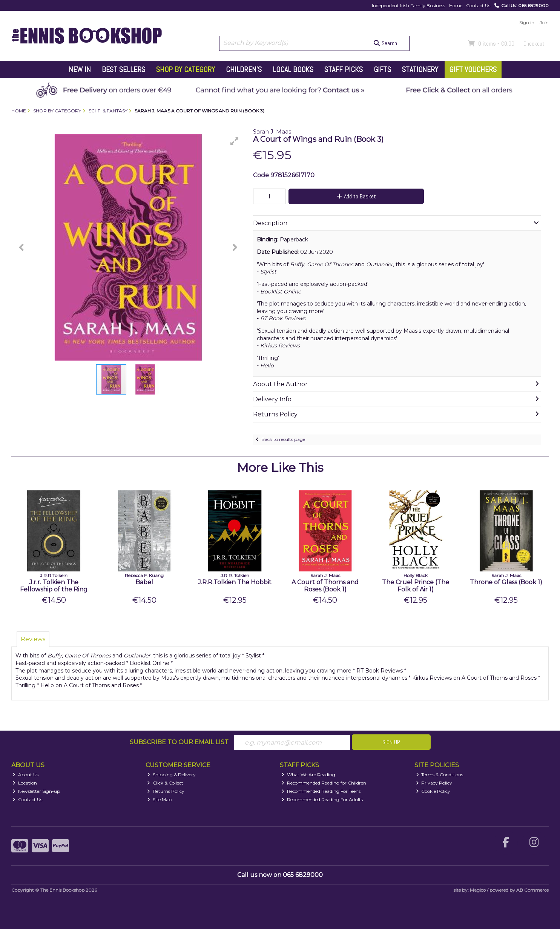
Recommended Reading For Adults (322, 799)
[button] (235, 141)
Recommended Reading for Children (324, 783)
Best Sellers (124, 69)
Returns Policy (166, 791)
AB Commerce (532, 890)
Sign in (527, 22)
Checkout (534, 44)
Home (456, 5)
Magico (478, 890)
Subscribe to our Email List (179, 742)
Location (25, 783)
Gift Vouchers (473, 69)
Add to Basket (356, 196)
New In (80, 69)
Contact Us (478, 5)
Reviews (33, 639)
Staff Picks (344, 69)
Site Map (159, 799)
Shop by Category (186, 69)
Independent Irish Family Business (408, 5)
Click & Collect (165, 783)
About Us (25, 775)
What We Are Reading (308, 775)
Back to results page (283, 439)
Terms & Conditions (440, 775)
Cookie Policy (433, 791)
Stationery (420, 69)
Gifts (382, 69)
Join (544, 22)
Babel (144, 582)
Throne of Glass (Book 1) (506, 582)
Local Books (293, 69)
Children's (244, 69)
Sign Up (391, 742)
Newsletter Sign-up (36, 791)
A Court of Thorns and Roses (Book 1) (325, 586)
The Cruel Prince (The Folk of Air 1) (416, 586)
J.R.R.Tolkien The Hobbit (235, 582)
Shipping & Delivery (171, 775)
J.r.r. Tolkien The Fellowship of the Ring (54, 586)
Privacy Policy (434, 783)
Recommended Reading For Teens (321, 791)
